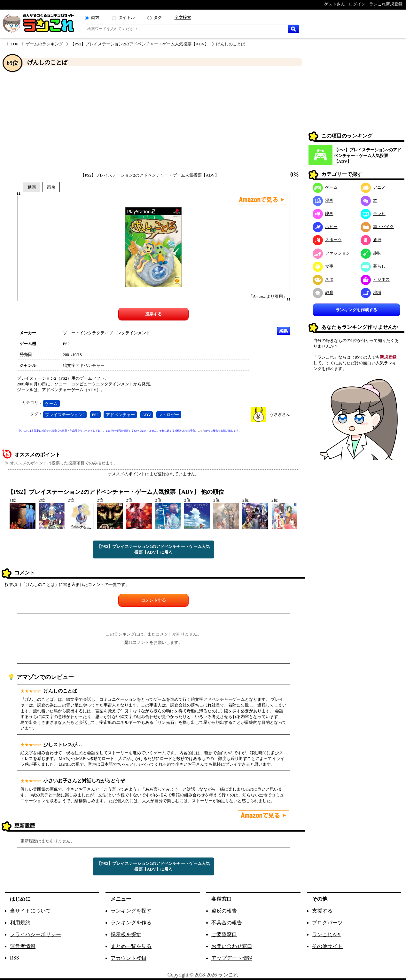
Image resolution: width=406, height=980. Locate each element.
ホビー (325, 227)
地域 (371, 292)
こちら (201, 431)
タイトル (127, 17)
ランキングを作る (131, 923)
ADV (146, 415)
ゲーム (51, 403)
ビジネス (375, 279)
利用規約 (20, 923)
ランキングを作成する (356, 310)
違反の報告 (224, 911)
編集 (284, 331)
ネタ (323, 279)
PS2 (95, 415)
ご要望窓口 (224, 934)
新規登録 (388, 357)
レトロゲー (169, 415)
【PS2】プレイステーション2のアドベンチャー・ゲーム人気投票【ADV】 (140, 44)
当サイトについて (30, 911)
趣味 (371, 253)
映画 (323, 213)
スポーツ (327, 240)
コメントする (153, 600)
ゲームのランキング (44, 44)
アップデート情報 (232, 958)
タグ (158, 17)
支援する (322, 911)
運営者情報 (23, 946)
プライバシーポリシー (35, 934)
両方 (95, 17)
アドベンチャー (120, 415)
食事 (323, 266)
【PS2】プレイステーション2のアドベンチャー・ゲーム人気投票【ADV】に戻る (153, 549)
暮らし (373, 266)
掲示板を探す (126, 934)
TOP (14, 44)
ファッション (331, 253)
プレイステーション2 (65, 415)
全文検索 (183, 17)
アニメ (373, 187)
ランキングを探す (131, 911)
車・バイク (377, 227)
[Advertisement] (153, 119)
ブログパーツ (327, 923)
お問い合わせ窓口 (232, 946)
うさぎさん (280, 414)
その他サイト (327, 946)
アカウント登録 (129, 958)
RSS (14, 958)
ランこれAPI (326, 934)
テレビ (373, 213)
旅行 (371, 240)
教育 (323, 292)
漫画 (323, 200)
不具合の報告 (227, 923)
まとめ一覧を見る (131, 946)
